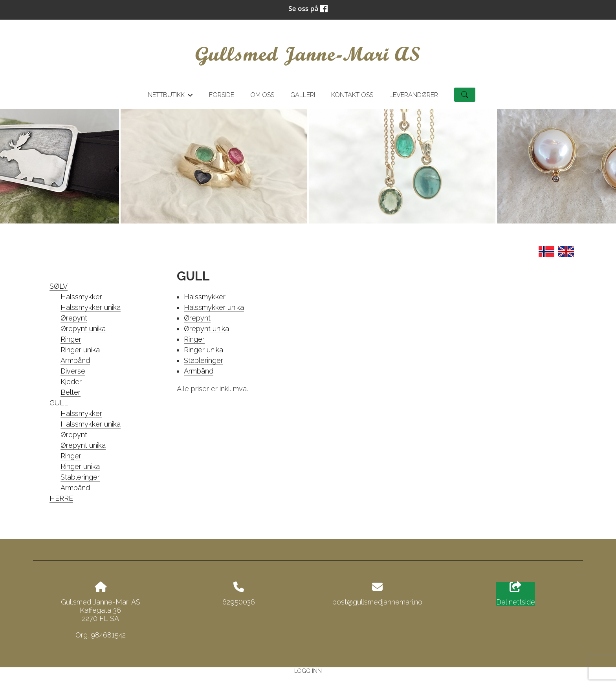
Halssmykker (81, 297)
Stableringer (80, 477)
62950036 (239, 602)
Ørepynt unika (83, 329)
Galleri (303, 95)
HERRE (61, 498)
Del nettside (516, 594)
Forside (222, 95)
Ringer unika (80, 350)
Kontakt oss (352, 95)
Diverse (73, 371)
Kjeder (71, 382)
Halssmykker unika (91, 307)
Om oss (262, 95)
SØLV (59, 286)
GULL (59, 403)
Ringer (71, 339)
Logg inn (308, 671)
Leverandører (414, 95)
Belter (71, 392)
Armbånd (75, 360)
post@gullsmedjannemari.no (377, 602)
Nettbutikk (170, 96)
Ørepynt (74, 318)
